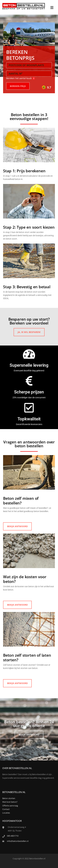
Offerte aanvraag (10, 806)
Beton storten (9, 798)
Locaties (6, 813)
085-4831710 (13, 836)
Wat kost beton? (10, 802)
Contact (6, 809)
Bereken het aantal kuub (21, 78)
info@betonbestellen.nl (18, 841)
